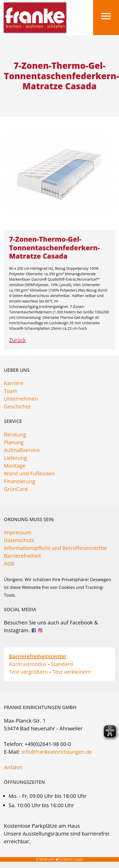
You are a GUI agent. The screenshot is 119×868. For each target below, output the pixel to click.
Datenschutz (19, 540)
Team (11, 391)
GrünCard (16, 489)
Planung (14, 442)
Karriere (14, 383)
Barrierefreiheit (22, 556)
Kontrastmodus (28, 664)
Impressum (18, 532)
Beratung (15, 435)
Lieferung (15, 458)
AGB (9, 564)
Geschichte (17, 406)
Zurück (17, 340)
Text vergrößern (29, 672)
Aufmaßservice (22, 450)
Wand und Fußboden (29, 473)
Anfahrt (13, 767)
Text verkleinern (72, 672)
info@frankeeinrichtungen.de (57, 752)
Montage (15, 466)
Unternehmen (21, 399)
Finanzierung (19, 481)
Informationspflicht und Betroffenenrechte (55, 548)
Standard (62, 664)
